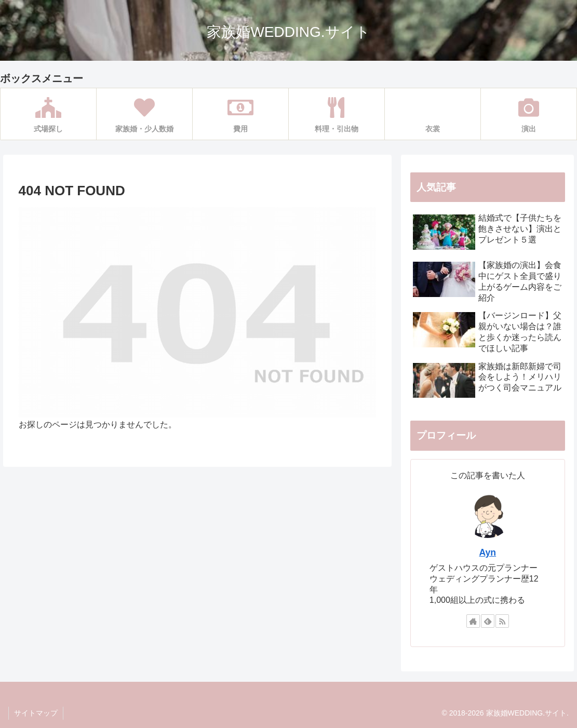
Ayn (488, 552)
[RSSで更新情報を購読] (502, 621)
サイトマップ (36, 713)
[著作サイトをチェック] (473, 621)
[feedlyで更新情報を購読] (488, 621)
